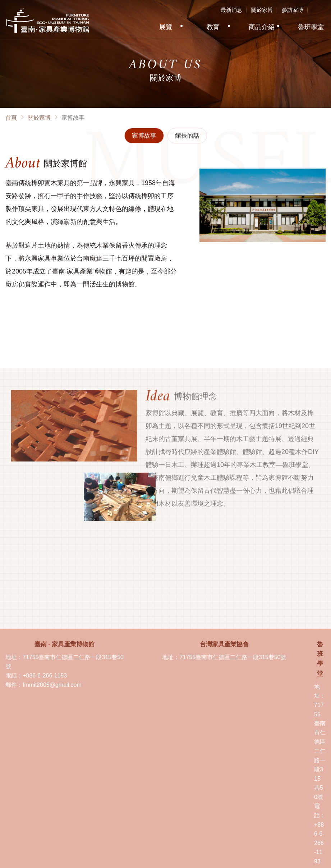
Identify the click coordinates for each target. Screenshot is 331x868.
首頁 (11, 118)
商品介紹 (262, 27)
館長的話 (187, 136)
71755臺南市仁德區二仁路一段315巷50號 (233, 657)
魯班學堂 (311, 27)
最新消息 (231, 10)
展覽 (166, 27)
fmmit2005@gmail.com (52, 685)
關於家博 (262, 10)
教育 (213, 27)
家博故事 (144, 136)
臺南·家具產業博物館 (48, 21)
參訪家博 (293, 10)
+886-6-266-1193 (45, 676)
